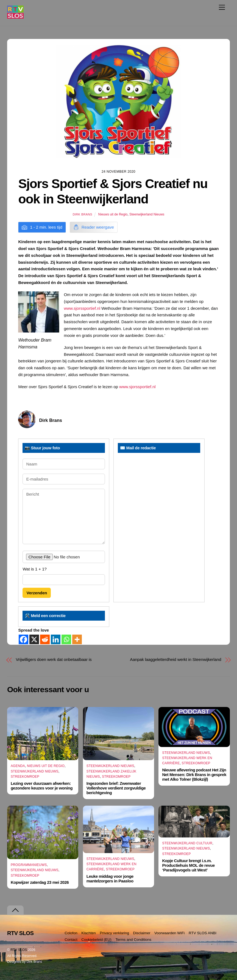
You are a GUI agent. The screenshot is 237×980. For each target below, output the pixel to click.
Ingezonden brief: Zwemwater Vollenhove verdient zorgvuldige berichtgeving (116, 788)
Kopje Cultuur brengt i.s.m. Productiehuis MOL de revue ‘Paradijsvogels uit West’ (188, 865)
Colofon (71, 933)
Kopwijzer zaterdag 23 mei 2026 (40, 882)
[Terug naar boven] (15, 910)
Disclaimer (142, 933)
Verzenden (37, 593)
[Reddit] (45, 639)
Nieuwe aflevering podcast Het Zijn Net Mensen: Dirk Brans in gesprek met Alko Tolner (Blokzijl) (194, 775)
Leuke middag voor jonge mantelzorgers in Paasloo (110, 879)
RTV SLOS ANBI (203, 933)
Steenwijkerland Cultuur (187, 843)
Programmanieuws (29, 865)
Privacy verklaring (114, 933)
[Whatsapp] (66, 639)
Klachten (89, 933)
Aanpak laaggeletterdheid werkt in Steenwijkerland (175, 659)
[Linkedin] (56, 639)
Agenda (18, 766)
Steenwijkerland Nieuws (147, 214)
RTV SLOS (19, 950)
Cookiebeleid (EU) (96, 940)
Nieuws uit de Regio (113, 214)
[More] (77, 639)
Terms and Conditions (133, 940)
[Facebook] (23, 639)
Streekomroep (25, 777)
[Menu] (222, 7)
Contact (71, 940)
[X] (34, 639)
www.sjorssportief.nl (82, 308)
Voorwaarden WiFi (169, 933)
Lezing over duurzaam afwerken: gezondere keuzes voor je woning (42, 786)
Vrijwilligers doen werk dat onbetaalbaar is (54, 659)
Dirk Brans (83, 214)
